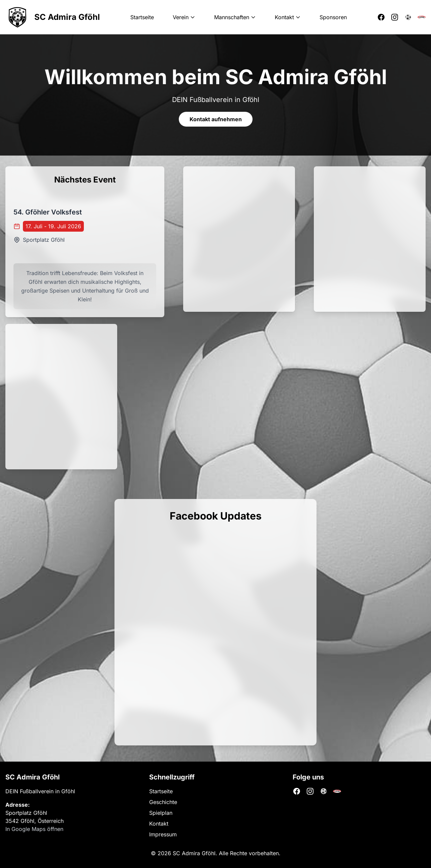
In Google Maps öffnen (34, 829)
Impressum (163, 834)
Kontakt (288, 17)
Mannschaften (235, 17)
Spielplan (161, 813)
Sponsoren (333, 17)
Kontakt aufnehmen (216, 119)
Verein (184, 17)
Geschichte (163, 802)
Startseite (142, 17)
